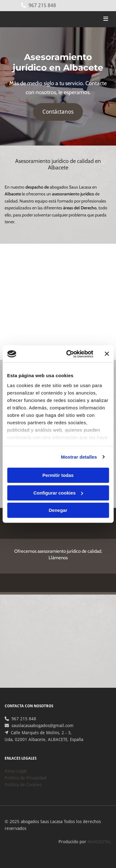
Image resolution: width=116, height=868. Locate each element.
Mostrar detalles (79, 457)
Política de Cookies (23, 785)
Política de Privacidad (26, 778)
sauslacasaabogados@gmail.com (43, 726)
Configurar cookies (58, 493)
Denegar (58, 510)
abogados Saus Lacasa (71, 187)
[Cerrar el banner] (107, 354)
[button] (58, 112)
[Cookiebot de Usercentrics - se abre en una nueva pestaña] (69, 354)
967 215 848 (42, 5)
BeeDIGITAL (99, 842)
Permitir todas (58, 475)
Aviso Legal (16, 771)
